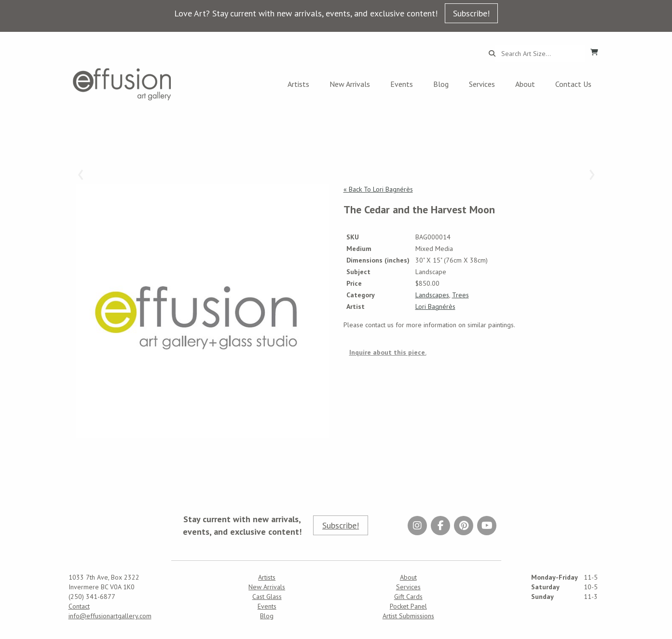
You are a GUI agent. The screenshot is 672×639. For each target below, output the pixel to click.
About (525, 84)
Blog (441, 84)
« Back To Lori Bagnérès (378, 189)
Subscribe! (471, 13)
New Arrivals (350, 84)
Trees (460, 295)
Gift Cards (408, 597)
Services (482, 84)
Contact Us (573, 84)
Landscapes (432, 295)
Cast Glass (267, 597)
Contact (79, 606)
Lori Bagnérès (435, 306)
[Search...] (540, 54)
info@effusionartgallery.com (110, 616)
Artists (298, 84)
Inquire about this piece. (388, 352)
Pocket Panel (408, 606)
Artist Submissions (408, 616)
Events (402, 84)
